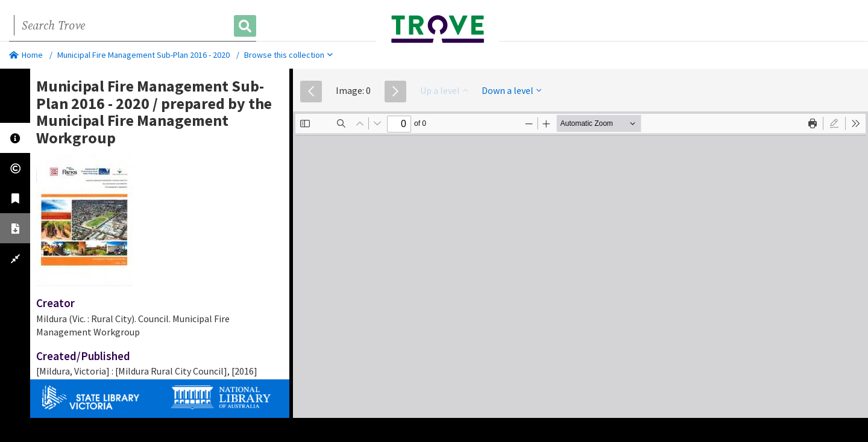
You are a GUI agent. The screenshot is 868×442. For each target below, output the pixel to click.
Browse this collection (288, 55)
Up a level (444, 90)
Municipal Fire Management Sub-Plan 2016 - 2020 (143, 55)
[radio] (834, 123)
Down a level (511, 90)
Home (26, 55)
